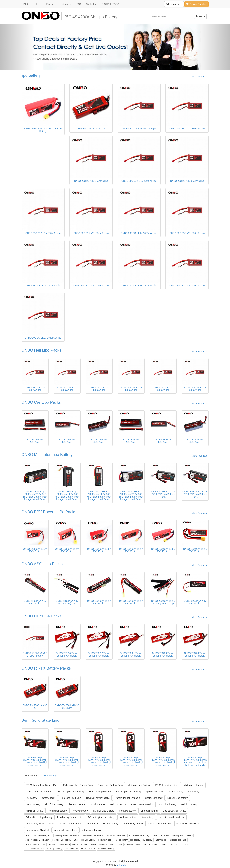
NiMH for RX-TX (34, 811)
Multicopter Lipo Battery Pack (78, 785)
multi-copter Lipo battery (38, 792)
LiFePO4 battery (76, 804)
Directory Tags (31, 776)
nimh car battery (128, 817)
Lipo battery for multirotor (70, 817)
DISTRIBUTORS (110, 4)
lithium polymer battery (160, 824)
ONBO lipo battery (167, 804)
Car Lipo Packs (97, 804)
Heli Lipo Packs (118, 804)
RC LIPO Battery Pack (188, 824)
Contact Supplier (196, 4)
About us (67, 4)
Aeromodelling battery (66, 830)
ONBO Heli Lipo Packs (41, 350)
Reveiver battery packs (98, 798)
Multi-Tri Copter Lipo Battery (70, 792)
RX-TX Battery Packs (142, 804)
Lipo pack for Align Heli (38, 830)
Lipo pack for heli (149, 811)
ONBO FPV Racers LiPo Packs (49, 512)
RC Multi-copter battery (167, 785)
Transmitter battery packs (127, 798)
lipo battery (31, 75)
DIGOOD (121, 865)
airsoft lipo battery (54, 804)
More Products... (200, 77)
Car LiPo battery (127, 811)
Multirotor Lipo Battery (139, 785)
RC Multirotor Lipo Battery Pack (42, 785)
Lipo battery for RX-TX (174, 811)
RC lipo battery (175, 792)
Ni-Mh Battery (33, 804)
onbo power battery (91, 830)
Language (174, 4)
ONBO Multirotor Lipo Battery (47, 455)
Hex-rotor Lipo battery (100, 792)
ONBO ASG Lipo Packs (42, 564)
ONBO (26, 4)
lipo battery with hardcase (171, 817)
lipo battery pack (154, 792)
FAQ (79, 4)
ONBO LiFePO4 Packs (42, 616)
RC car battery (111, 824)
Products (52, 4)
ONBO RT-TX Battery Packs (46, 668)
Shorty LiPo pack (154, 798)
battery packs (49, 798)
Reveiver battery (80, 811)
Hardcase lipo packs (71, 798)
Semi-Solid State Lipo (40, 720)
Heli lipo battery (189, 804)
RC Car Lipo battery (178, 798)
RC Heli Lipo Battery (104, 811)
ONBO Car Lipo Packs (41, 402)
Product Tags (51, 776)
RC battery (32, 798)
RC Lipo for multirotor (70, 824)
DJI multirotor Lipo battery (39, 817)
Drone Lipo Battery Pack (110, 785)
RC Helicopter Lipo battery (101, 817)
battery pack (92, 824)
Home (38, 4)
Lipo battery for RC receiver (40, 824)
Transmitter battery (57, 811)
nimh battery (147, 817)
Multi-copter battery (194, 785)
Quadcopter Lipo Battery (129, 792)
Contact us (91, 4)
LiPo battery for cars (133, 824)
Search (200, 16)
